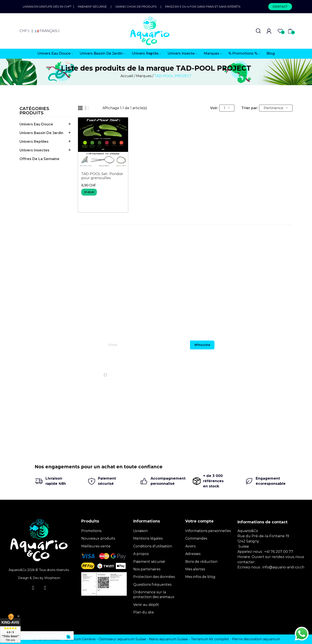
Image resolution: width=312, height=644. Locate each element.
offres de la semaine (39, 159)
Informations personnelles (208, 531)
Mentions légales (148, 538)
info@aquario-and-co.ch (283, 567)
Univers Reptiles (34, 142)
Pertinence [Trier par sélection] (276, 108)
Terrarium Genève (80, 639)
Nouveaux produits (98, 538)
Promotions (91, 531)
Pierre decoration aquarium (256, 639)
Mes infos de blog (200, 577)
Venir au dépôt (146, 605)
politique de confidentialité (249, 375)
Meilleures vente (96, 546)
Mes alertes (195, 569)
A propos (141, 554)
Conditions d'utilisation (153, 546)
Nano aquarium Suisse (168, 639)
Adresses (193, 554)
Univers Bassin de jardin (41, 133)
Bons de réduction (201, 562)
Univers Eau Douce (36, 124)
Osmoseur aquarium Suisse (122, 639)
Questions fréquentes (152, 585)
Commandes (196, 538)
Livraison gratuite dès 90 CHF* (48, 6)
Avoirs (190, 546)
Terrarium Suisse (46, 639)
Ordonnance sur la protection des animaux (154, 595)
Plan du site (144, 612)
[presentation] (237, 362)
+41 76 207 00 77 (279, 552)
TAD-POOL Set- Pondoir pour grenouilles (102, 176)
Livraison (141, 531)
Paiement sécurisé (92, 6)
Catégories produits (34, 111)
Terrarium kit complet (210, 639)
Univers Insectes (34, 150)
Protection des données (154, 577)
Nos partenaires (147, 569)
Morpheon (52, 578)
